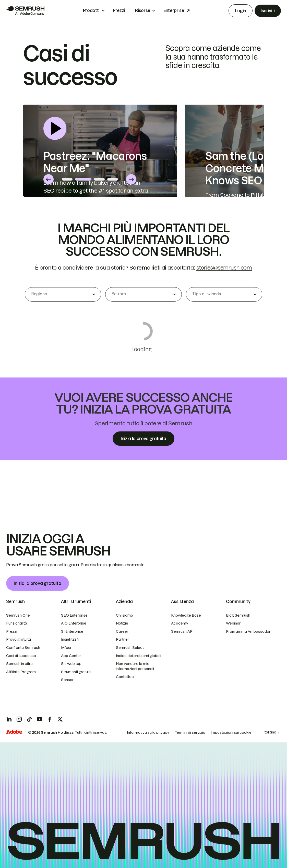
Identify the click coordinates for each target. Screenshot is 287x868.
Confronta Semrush (23, 648)
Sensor (67, 680)
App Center (71, 656)
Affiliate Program (21, 672)
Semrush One (18, 615)
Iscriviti (268, 11)
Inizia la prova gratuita (38, 583)
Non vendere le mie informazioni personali (135, 666)
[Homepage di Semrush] (25, 11)
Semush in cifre (19, 664)
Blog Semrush (238, 615)
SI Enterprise (72, 631)
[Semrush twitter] (60, 719)
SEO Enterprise (74, 615)
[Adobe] (14, 732)
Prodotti (91, 10)
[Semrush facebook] (50, 719)
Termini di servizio (190, 732)
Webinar (233, 623)
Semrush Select (130, 648)
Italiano (270, 732)
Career (122, 631)
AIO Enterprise (74, 623)
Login (240, 11)
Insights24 (70, 639)
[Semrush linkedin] (9, 719)
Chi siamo (124, 615)
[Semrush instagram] (19, 719)
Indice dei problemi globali (139, 656)
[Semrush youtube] (40, 719)
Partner (122, 639)
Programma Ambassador (248, 631)
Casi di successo (21, 656)
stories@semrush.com (224, 320)
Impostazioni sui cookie (231, 732)
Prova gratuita (19, 639)
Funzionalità (17, 623)
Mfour (66, 648)
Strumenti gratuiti (76, 672)
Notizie (122, 623)
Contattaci (125, 677)
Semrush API (182, 631)
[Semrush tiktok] (29, 719)
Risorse (143, 10)
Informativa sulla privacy (148, 732)
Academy (180, 623)
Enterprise (174, 10)
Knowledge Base (186, 615)
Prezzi (119, 10)
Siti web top (71, 664)
